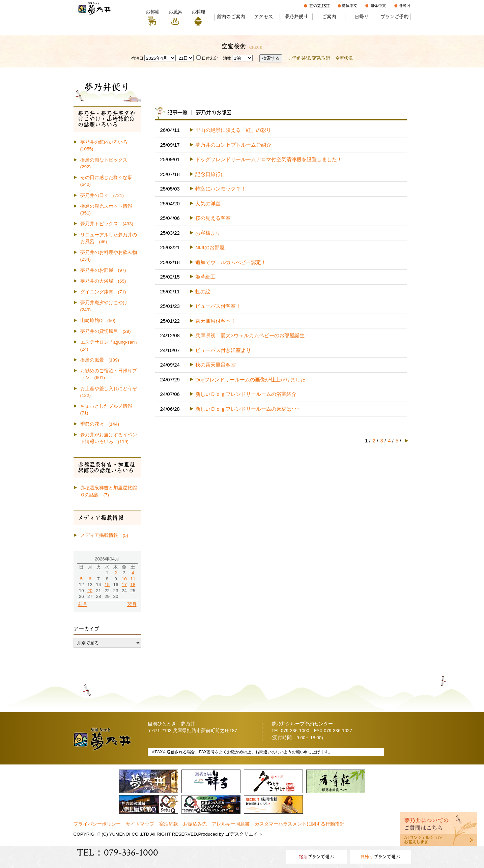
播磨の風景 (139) (100, 360)
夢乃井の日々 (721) (102, 195)
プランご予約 (394, 17)
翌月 (132, 604)
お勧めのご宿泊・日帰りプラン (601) (109, 374)
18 (133, 585)
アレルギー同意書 (231, 824)
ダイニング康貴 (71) (103, 292)
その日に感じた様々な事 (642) (109, 181)
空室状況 (344, 58)
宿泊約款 (169, 824)
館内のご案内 (231, 17)
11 (133, 579)
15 (107, 585)
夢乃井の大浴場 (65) (103, 281)
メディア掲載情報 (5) (104, 535)
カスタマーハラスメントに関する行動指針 (300, 824)
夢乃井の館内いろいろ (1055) (106, 146)
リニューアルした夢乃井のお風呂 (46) (109, 238)
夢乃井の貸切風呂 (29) (106, 331)
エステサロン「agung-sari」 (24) (111, 345)
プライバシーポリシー (97, 824)
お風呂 (175, 12)
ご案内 (329, 17)
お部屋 (152, 12)
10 (124, 579)
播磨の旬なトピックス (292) (106, 163)
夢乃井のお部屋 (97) (103, 270)
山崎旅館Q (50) (98, 321)
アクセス (263, 17)
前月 (83, 604)
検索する (271, 58)
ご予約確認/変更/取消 (309, 58)
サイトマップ (140, 824)
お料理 (198, 12)
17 (124, 585)
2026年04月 (107, 559)
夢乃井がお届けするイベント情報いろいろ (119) (109, 438)
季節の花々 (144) (100, 424)
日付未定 (207, 58)
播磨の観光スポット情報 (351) (109, 210)
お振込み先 (195, 824)
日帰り (361, 17)
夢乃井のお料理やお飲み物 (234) (111, 256)
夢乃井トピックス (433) (107, 224)
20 (90, 591)
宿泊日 (137, 58)
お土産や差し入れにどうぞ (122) (111, 392)
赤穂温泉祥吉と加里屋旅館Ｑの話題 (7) (109, 491)
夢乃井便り (296, 17)
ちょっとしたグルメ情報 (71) (109, 410)
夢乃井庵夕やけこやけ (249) (106, 306)
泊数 (227, 58)
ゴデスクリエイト (244, 834)
